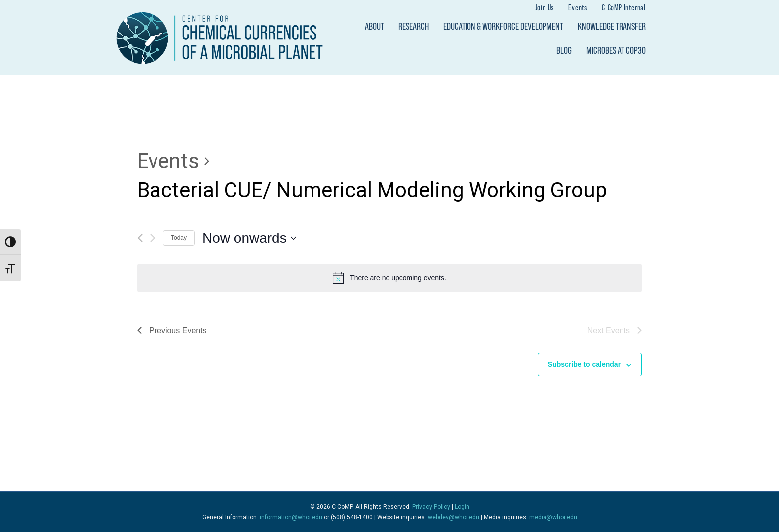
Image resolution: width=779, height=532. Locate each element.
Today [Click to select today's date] (179, 238)
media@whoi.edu (553, 517)
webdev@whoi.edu (454, 517)
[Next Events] (153, 238)
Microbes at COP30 (616, 50)
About (374, 26)
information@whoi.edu (291, 517)
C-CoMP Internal (624, 7)
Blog (564, 50)
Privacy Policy (431, 507)
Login (462, 507)
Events (578, 7)
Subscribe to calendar (584, 364)
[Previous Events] (140, 238)
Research (414, 26)
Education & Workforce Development (503, 26)
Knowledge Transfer (612, 26)
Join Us (545, 7)
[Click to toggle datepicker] (249, 238)
